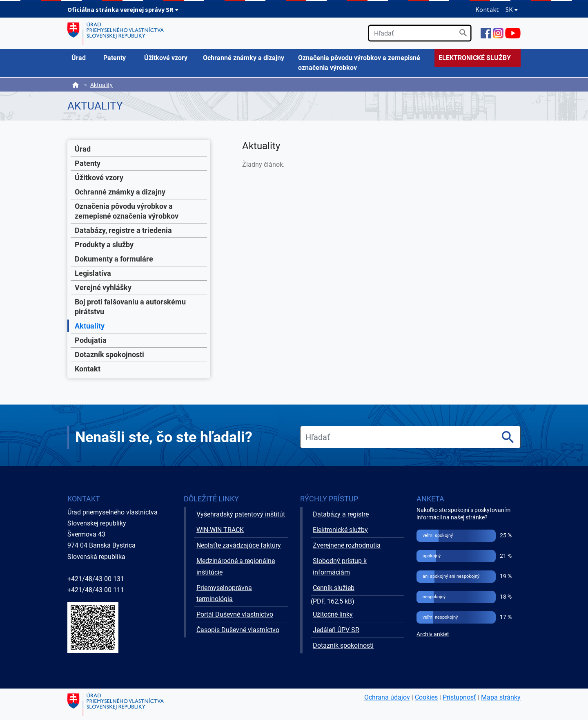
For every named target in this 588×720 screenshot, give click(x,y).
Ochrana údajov (387, 697)
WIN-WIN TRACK (220, 530)
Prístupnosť (459, 697)
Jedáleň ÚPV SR (336, 630)
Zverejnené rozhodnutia (347, 545)
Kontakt (487, 9)
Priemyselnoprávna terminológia (224, 593)
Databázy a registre (341, 514)
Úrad (83, 149)
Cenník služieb (334, 588)
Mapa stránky (501, 697)
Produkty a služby (104, 245)
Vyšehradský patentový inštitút (241, 514)
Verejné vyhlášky (103, 287)
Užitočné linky (333, 614)
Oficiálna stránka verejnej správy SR (123, 9)
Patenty (88, 163)
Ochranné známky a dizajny (120, 192)
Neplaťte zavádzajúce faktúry (239, 545)
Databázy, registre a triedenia (123, 230)
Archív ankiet (433, 634)
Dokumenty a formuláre (114, 259)
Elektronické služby (340, 530)
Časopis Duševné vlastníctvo (238, 630)
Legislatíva (93, 273)
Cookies (426, 697)
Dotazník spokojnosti (109, 354)
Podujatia (91, 340)
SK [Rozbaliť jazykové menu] (512, 9)
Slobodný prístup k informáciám (340, 566)
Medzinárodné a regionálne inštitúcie (236, 566)
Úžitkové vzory (99, 178)
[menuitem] (83, 58)
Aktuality (101, 85)
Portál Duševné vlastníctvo (235, 614)
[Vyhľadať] (463, 33)
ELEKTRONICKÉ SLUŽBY (475, 58)
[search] (420, 33)
